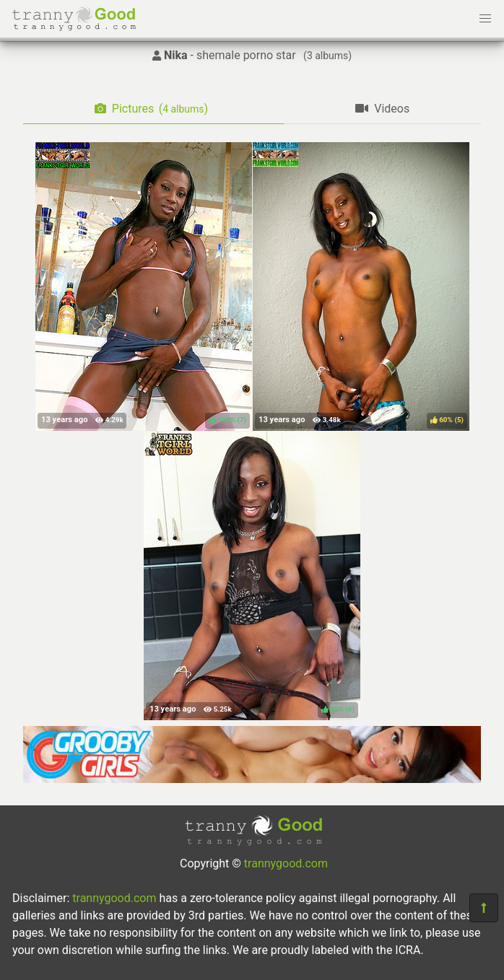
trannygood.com (286, 863)
